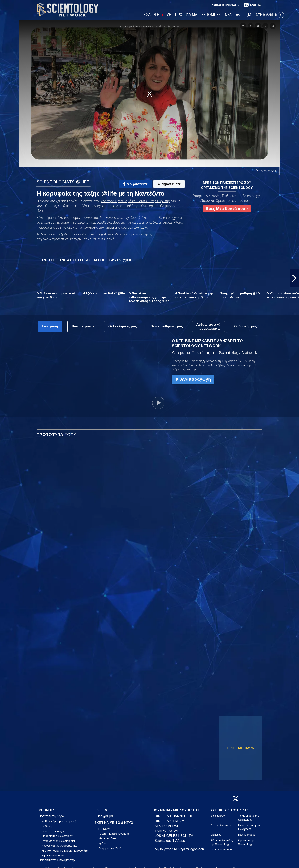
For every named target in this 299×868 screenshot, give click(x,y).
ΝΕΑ (228, 15)
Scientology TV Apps (170, 841)
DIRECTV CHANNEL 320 (173, 816)
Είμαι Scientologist (53, 855)
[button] (294, 278)
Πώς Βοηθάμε (247, 835)
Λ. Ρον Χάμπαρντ (221, 825)
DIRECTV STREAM (169, 821)
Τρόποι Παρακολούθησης (114, 834)
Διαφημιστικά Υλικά (110, 848)
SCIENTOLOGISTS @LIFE (63, 182)
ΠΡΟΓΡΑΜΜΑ (186, 15)
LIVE (167, 15)
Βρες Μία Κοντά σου (227, 208)
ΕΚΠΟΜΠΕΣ (211, 15)
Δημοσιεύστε (169, 184)
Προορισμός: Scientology (57, 836)
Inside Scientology (53, 831)
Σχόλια (103, 843)
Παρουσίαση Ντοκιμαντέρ (57, 860)
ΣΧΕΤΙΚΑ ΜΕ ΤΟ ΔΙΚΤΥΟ (114, 823)
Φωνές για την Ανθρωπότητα (60, 846)
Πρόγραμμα (105, 816)
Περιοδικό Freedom (222, 850)
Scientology (218, 816)
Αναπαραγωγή (193, 379)
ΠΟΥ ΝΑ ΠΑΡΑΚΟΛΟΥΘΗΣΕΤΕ (176, 810)
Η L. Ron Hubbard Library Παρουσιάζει (65, 851)
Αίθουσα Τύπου (108, 839)
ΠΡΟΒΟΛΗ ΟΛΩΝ (241, 748)
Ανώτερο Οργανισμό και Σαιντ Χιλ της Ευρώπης (136, 201)
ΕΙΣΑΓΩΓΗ (151, 15)
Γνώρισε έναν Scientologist (58, 841)
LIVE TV (101, 810)
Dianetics (216, 835)
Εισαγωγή (104, 829)
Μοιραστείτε (135, 184)
